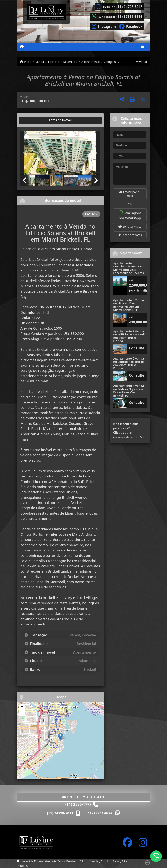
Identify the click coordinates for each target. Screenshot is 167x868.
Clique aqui (121, 433)
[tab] (33, 120)
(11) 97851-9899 (130, 17)
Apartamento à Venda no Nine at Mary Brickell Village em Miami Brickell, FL (129, 305)
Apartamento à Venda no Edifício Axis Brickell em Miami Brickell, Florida (129, 363)
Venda (40, 62)
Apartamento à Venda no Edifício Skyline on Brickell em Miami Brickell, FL (129, 391)
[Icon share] (104, 26)
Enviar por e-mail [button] (130, 194)
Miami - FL (70, 62)
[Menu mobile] (22, 47)
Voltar (142, 62)
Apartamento (91, 62)
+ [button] (22, 707)
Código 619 (111, 62)
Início (26, 62)
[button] (26, 153)
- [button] (22, 713)
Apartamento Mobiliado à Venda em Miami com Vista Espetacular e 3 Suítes (129, 268)
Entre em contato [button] (83, 797)
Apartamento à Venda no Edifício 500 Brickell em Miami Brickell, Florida (129, 336)
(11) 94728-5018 (130, 7)
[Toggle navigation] (142, 47)
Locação (54, 62)
